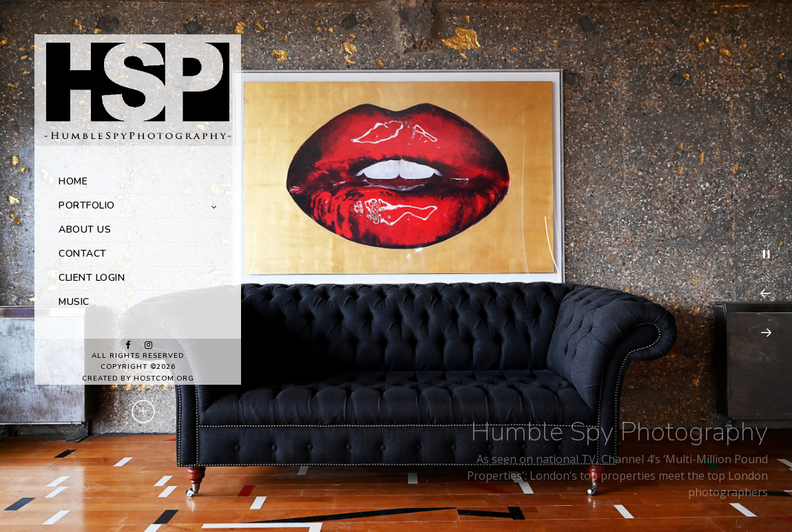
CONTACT (83, 254)
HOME (73, 181)
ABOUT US (85, 230)
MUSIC (74, 302)
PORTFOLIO (87, 205)
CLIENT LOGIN (92, 278)
